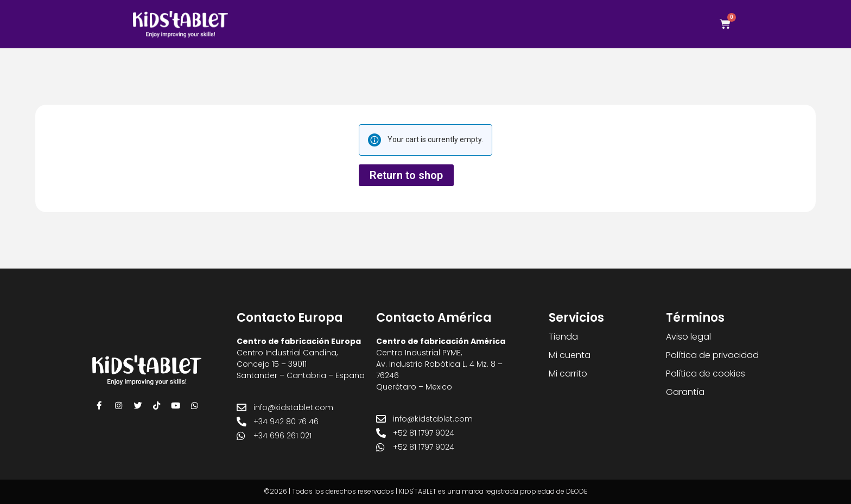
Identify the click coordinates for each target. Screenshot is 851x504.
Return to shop (406, 175)
